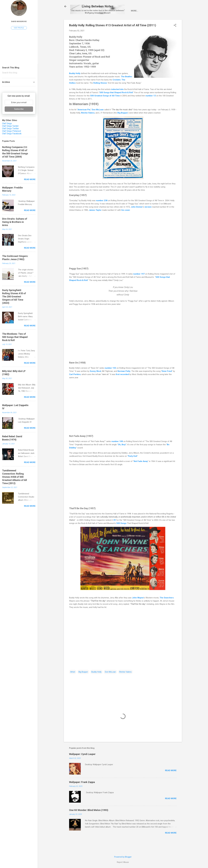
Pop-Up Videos (141, 22)
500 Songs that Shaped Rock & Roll (116, 104)
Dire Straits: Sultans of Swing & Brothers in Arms (15, 222)
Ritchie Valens (125, 683)
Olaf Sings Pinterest (12, 131)
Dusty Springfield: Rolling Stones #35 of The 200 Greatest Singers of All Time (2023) (14, 297)
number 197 (139, 285)
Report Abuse (123, 862)
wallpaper (123, 22)
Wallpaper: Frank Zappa (82, 793)
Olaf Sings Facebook (12, 134)
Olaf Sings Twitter (10, 129)
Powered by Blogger (123, 857)
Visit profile (19, 28)
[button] (175, 37)
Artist (89, 22)
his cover (126, 221)
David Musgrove (19, 21)
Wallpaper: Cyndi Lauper (82, 765)
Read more (171, 782)
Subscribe (19, 109)
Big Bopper (83, 683)
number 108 (117, 453)
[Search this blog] (19, 73)
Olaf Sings (7, 123)
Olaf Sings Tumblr (10, 126)
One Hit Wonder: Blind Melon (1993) (89, 821)
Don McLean (110, 683)
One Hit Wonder (162, 22)
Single (101, 22)
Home (78, 22)
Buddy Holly (75, 85)
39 (114, 531)
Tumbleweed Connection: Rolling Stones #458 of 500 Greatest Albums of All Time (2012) (15, 477)
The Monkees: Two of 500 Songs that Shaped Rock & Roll (15, 337)
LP (111, 22)
